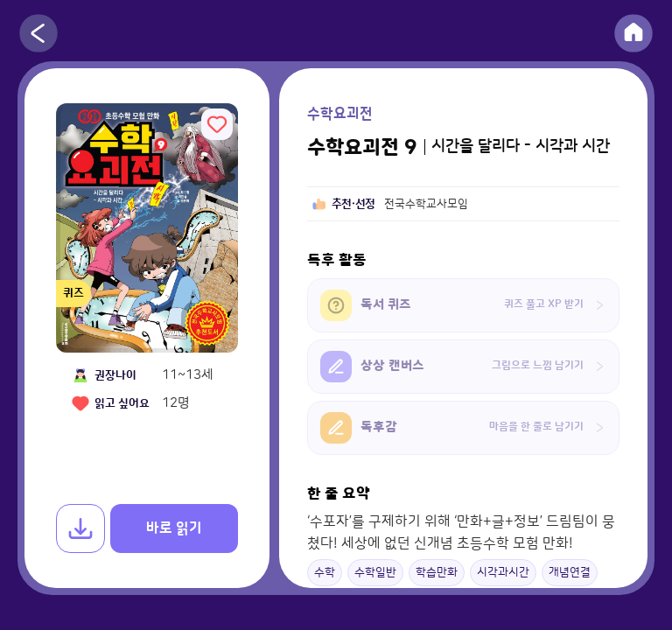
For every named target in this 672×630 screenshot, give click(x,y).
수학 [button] (325, 572)
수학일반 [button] (375, 572)
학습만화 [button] (437, 572)
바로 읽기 (174, 528)
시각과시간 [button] (503, 572)
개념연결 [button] (570, 572)
